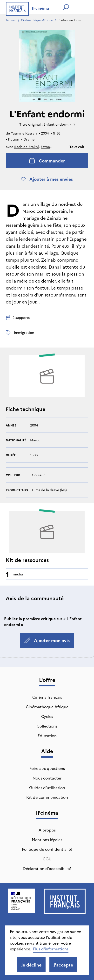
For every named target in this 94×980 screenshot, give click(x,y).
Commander (47, 161)
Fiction (14, 139)
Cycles (47, 716)
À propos (47, 830)
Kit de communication (47, 797)
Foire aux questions (47, 768)
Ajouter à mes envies (47, 179)
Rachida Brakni (27, 147)
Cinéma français (47, 697)
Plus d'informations (51, 949)
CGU (47, 859)
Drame (29, 139)
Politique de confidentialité (47, 849)
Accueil (11, 20)
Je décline (31, 965)
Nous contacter (47, 778)
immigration (24, 332)
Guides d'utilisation (47, 787)
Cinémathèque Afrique (37, 20)
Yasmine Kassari (24, 133)
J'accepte (63, 965)
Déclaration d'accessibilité (47, 868)
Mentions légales (47, 839)
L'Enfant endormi (69, 20)
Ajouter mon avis (47, 640)
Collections (47, 726)
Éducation (47, 735)
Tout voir (77, 147)
